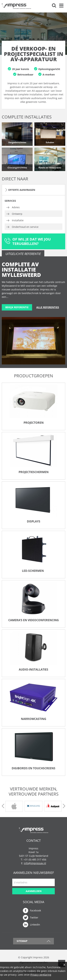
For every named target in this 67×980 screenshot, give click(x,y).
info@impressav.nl (35, 863)
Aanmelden (34, 891)
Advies (16, 207)
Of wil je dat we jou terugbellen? (32, 241)
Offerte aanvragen (22, 190)
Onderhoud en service (25, 227)
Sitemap (22, 941)
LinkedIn (35, 925)
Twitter (34, 917)
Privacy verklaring (41, 975)
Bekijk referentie (17, 307)
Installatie (18, 220)
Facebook (35, 910)
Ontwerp (17, 214)
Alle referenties (48, 307)
